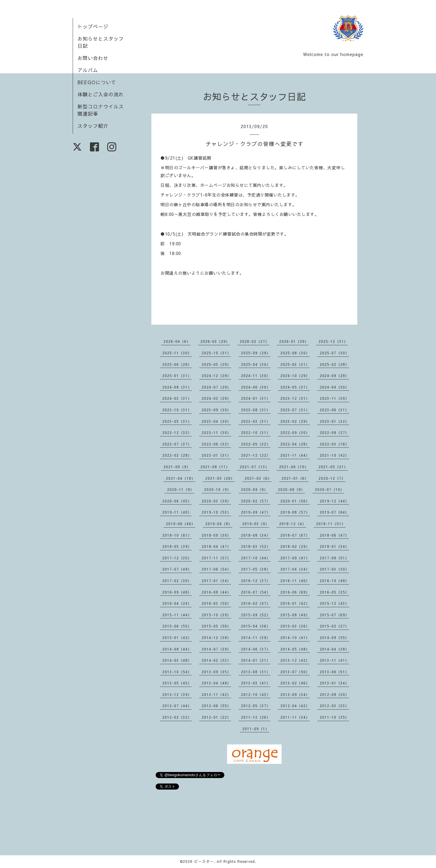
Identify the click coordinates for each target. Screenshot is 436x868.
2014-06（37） (256, 649)
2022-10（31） (256, 432)
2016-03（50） (216, 603)
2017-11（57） (216, 558)
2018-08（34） (256, 535)
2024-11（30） (256, 376)
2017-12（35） (177, 558)
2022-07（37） (177, 444)
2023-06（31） (334, 410)
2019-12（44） (334, 501)
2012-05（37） (256, 706)
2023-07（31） (295, 410)
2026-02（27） (254, 341)
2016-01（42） (295, 603)
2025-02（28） (334, 364)
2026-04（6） (177, 341)
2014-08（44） (177, 649)
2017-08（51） (334, 558)
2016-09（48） (177, 592)
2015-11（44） (177, 615)
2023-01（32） (334, 421)
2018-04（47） (216, 546)
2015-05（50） (216, 626)
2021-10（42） (334, 455)
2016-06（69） (295, 592)
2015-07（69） (334, 615)
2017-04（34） (295, 569)
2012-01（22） (216, 717)
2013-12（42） (295, 660)
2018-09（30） (216, 535)
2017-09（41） (295, 558)
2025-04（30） (256, 364)
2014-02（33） (216, 660)
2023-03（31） (256, 421)
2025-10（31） (216, 353)
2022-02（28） (177, 455)
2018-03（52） (256, 546)
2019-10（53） (216, 512)
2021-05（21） (333, 467)
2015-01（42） (177, 638)
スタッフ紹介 (93, 126)
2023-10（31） (177, 410)
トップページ (93, 26)
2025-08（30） (295, 353)
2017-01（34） (216, 581)
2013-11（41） (334, 660)
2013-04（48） (216, 683)
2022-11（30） (216, 432)
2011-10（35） (334, 717)
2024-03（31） (177, 398)
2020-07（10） (330, 489)
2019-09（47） (256, 512)
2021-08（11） (215, 467)
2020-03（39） (216, 501)
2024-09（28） (334, 376)
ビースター (204, 861)
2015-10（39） (216, 615)
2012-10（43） (256, 694)
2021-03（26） (220, 478)
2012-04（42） (295, 706)
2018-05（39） (177, 546)
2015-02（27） (334, 626)
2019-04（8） (219, 524)
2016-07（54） (256, 592)
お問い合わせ (93, 58)
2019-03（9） (256, 524)
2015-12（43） (334, 603)
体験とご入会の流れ (101, 94)
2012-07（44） (177, 706)
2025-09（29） (256, 353)
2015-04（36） (256, 626)
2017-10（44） (256, 558)
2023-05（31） (177, 421)
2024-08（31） (177, 387)
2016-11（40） (295, 581)
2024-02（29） (216, 398)
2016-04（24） (177, 603)
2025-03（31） (295, 364)
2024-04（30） (334, 387)
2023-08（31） (256, 410)
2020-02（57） (256, 501)
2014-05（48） (295, 649)
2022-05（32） (256, 444)
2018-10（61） (177, 535)
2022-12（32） (177, 432)
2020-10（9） (218, 489)
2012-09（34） (295, 694)
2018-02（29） (295, 546)
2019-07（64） (334, 512)
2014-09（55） (334, 638)
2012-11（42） (216, 694)
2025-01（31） (177, 376)
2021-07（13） (254, 467)
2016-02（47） (256, 603)
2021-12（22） (256, 455)
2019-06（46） (181, 524)
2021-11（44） (295, 455)
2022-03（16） (334, 444)
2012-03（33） (334, 706)
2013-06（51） (334, 672)
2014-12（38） (216, 638)
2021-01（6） (295, 478)
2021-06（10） (294, 467)
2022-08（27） (334, 432)
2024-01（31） (256, 398)
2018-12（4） (293, 524)
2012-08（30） (334, 694)
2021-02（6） (258, 478)
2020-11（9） (181, 489)
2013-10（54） (177, 672)
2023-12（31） (295, 398)
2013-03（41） (256, 683)
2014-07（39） (216, 649)
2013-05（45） (177, 683)
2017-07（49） (177, 569)
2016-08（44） (216, 592)
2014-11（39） (256, 638)
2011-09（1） (256, 729)
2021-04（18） (181, 478)
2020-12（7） (332, 478)
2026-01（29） (294, 341)
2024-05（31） (295, 387)
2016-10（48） (334, 581)
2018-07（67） (295, 535)
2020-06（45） (177, 501)
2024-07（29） (216, 387)
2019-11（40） (177, 512)
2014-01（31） (256, 660)
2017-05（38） (256, 569)
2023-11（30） (334, 398)
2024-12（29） (216, 376)
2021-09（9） (177, 467)
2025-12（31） (333, 341)
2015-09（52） (256, 615)
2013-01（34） (334, 683)
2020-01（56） (295, 501)
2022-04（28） (295, 444)
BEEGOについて (97, 82)
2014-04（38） (334, 649)
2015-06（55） (177, 626)
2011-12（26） (256, 717)
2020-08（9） (291, 489)
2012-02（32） (177, 717)
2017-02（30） (177, 581)
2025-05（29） (216, 364)
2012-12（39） (177, 694)
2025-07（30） (334, 353)
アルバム (88, 70)
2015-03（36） (295, 626)
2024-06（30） (256, 387)
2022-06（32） (216, 444)
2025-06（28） (177, 364)
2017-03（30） (334, 569)
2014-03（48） (177, 660)
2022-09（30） (295, 432)
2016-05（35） (334, 592)
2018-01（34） (334, 546)
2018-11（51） (331, 524)
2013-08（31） (256, 672)
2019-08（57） (295, 512)
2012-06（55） (216, 706)
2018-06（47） (334, 535)
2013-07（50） (295, 672)
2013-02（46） (295, 683)
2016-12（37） (256, 581)
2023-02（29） (295, 421)
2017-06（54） (216, 569)
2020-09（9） (254, 489)
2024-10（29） (295, 376)
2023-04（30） (216, 421)
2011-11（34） (295, 717)
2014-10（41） (295, 638)
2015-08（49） (295, 615)
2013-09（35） (216, 672)
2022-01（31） (216, 455)
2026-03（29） (215, 341)
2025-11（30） (177, 353)
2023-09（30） (216, 410)
